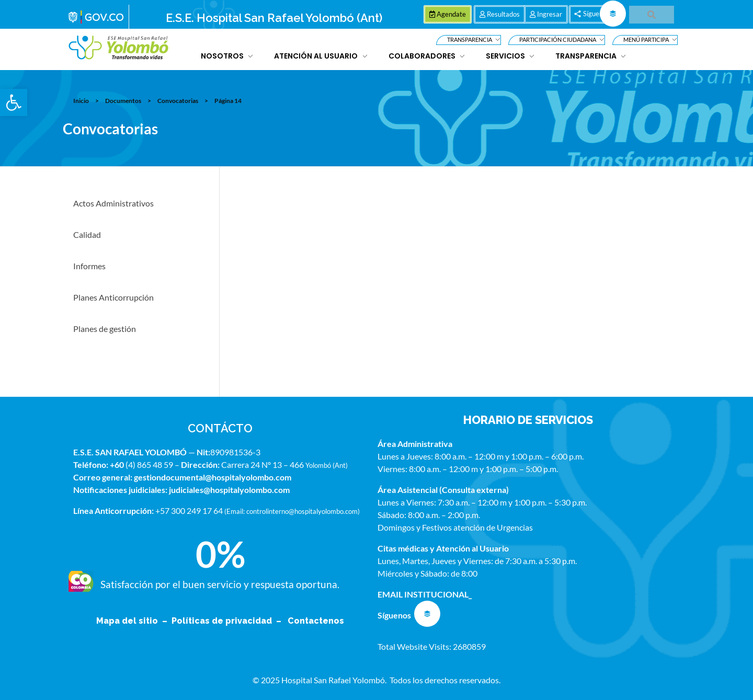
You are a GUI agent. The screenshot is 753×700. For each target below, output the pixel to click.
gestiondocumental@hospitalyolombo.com (213, 477)
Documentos (123, 101)
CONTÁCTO (220, 428)
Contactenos (316, 621)
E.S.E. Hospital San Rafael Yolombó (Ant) (274, 18)
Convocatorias (178, 101)
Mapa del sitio (128, 621)
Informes (89, 266)
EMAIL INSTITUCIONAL (423, 594)
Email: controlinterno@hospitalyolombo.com (292, 511)
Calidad (87, 234)
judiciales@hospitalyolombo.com (229, 490)
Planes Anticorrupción (113, 297)
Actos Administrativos (113, 203)
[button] (14, 102)
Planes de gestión (105, 329)
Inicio (81, 101)
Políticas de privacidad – (229, 621)
